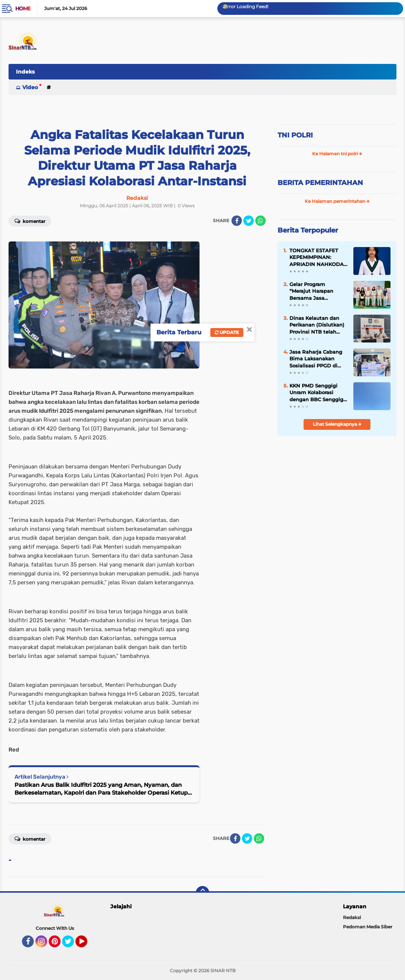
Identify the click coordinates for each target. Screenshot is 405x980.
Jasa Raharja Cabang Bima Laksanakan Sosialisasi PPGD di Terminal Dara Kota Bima (316, 359)
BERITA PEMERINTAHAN (320, 183)
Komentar (30, 838)
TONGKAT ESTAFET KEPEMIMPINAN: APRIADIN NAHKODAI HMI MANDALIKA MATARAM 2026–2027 (317, 257)
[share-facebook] (237, 221)
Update (227, 332)
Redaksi (352, 917)
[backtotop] (202, 893)
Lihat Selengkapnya (337, 424)
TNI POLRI (295, 135)
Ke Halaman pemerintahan (337, 201)
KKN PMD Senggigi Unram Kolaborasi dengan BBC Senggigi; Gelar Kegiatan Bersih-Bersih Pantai (318, 393)
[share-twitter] (249, 221)
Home (23, 9)
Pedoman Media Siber (368, 927)
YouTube (87, 945)
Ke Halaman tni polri (337, 154)
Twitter (71, 945)
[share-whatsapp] (260, 221)
